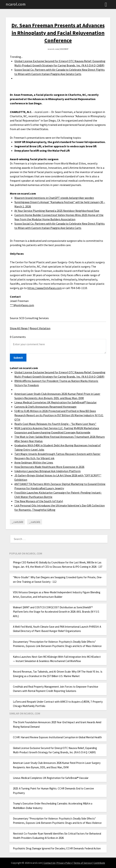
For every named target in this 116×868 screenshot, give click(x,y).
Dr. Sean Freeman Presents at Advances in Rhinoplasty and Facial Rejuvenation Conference (58, 33)
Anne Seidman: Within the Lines (34, 462)
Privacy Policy (64, 863)
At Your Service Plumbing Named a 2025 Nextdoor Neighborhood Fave (57, 211)
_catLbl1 (35, 522)
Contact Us (50, 863)
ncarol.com (16, 4)
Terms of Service (83, 863)
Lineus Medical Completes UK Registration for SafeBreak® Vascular (55, 402)
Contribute (99, 863)
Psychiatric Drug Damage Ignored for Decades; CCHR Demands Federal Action (57, 848)
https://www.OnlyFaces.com (45, 288)
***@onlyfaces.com (22, 305)
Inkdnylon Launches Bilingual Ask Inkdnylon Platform (47, 471)
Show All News (19, 328)
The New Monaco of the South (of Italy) (39, 501)
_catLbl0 (17, 522)
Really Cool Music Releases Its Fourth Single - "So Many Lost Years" (55, 424)
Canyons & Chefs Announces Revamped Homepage (45, 407)
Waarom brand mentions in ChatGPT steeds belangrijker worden (54, 198)
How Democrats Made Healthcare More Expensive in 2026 (49, 467)
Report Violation (40, 328)
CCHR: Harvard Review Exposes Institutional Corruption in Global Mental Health (57, 737)
